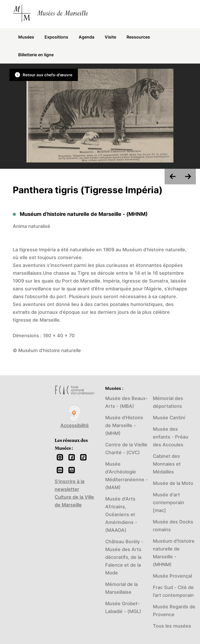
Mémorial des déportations (168, 402)
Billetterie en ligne (36, 55)
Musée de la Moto (173, 483)
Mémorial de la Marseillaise (121, 588)
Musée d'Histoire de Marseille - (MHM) (124, 425)
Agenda (86, 37)
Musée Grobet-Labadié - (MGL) (123, 607)
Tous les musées (172, 626)
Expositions (56, 37)
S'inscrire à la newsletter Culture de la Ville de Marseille (74, 493)
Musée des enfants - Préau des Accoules (171, 437)
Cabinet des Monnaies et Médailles (167, 464)
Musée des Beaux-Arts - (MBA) (126, 402)
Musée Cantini (169, 418)
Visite (110, 37)
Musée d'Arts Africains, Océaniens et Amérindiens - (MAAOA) (121, 514)
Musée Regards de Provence (174, 611)
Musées (26, 37)
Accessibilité (75, 417)
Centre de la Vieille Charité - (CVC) (126, 449)
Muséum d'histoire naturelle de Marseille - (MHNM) (174, 553)
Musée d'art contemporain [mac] (168, 502)
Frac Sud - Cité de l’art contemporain (173, 591)
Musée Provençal (172, 576)
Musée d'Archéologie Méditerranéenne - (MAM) (126, 476)
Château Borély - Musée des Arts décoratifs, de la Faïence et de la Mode (124, 557)
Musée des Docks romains (173, 526)
